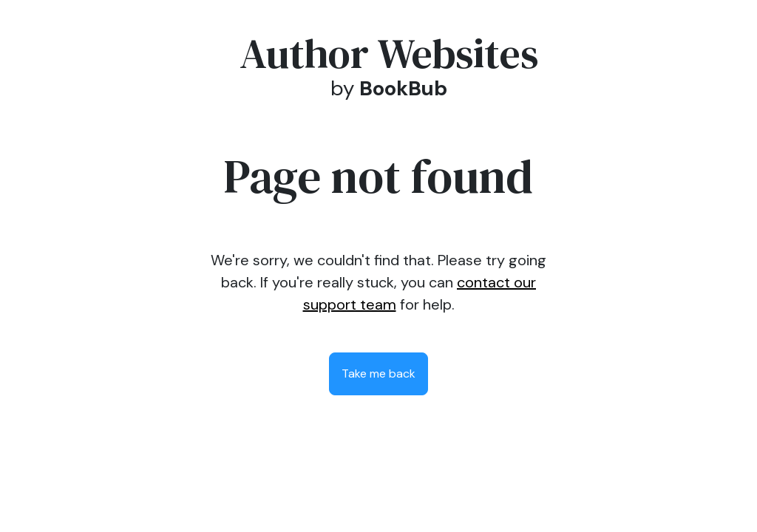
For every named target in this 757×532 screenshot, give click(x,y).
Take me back (378, 374)
